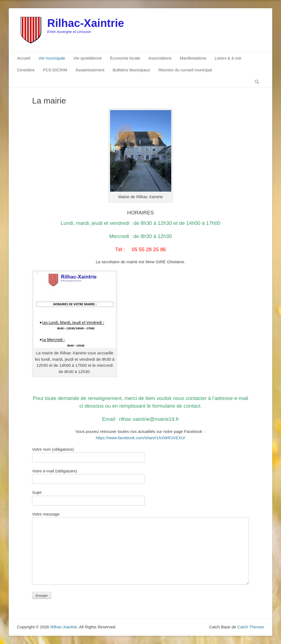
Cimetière (26, 70)
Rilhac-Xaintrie (86, 23)
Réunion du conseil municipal (185, 70)
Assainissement (90, 70)
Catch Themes (251, 627)
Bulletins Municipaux (131, 70)
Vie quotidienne (88, 58)
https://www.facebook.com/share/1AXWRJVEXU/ (140, 438)
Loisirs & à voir (228, 58)
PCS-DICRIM (55, 70)
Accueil (24, 58)
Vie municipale (52, 58)
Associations (160, 58)
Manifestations (193, 58)
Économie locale (125, 58)
